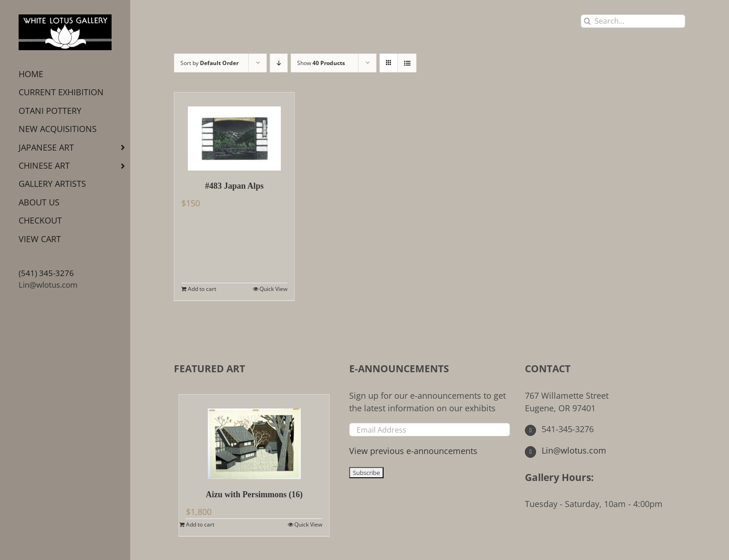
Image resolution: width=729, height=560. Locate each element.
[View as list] (407, 63)
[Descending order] (279, 63)
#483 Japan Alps (234, 186)
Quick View (273, 289)
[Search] (587, 21)
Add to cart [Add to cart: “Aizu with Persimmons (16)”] (200, 524)
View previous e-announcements (413, 451)
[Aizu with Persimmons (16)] (254, 437)
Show (321, 63)
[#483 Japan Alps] (234, 132)
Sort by (209, 63)
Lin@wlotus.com (48, 285)
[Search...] (633, 21)
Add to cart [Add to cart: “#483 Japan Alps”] (202, 289)
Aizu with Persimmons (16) (254, 494)
